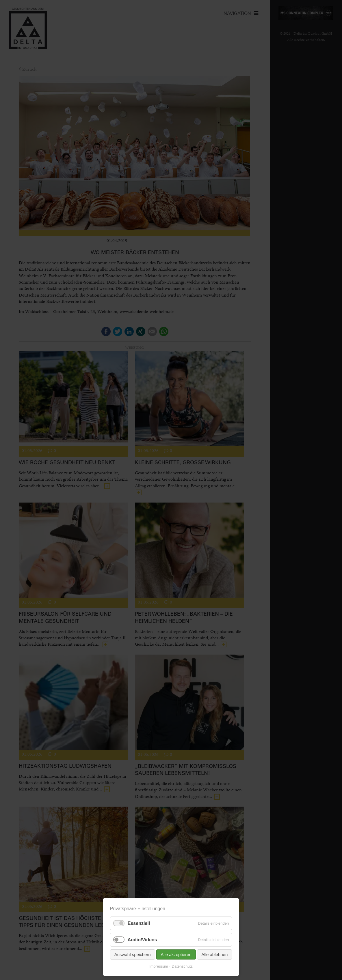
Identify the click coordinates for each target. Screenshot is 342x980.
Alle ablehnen (214, 954)
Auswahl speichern (133, 954)
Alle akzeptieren (176, 954)
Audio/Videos (142, 940)
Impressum (159, 966)
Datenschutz (182, 966)
